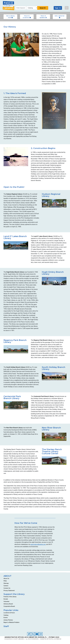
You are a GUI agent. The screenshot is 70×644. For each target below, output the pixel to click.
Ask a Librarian (60, 17)
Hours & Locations (27, 17)
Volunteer (6, 601)
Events (6, 618)
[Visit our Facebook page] (29, 634)
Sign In (58, 8)
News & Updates (43, 17)
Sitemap (6, 583)
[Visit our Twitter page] (33, 634)
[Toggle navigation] (67, 8)
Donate (6, 599)
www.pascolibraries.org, (38, 544)
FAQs (5, 581)
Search (43, 8)
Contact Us (7, 588)
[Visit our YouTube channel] (37, 634)
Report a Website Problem (11, 622)
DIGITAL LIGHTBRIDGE (55, 639)
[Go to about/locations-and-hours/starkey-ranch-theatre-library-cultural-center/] (54, 461)
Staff (6, 626)
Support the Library (14, 594)
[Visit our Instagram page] (41, 634)
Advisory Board (8, 604)
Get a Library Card (10, 17)
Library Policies (8, 620)
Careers (6, 586)
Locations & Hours (9, 613)
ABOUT (7, 576)
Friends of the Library (10, 597)
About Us (6, 578)
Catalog (6, 615)
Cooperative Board (9, 606)
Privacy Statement (9, 591)
